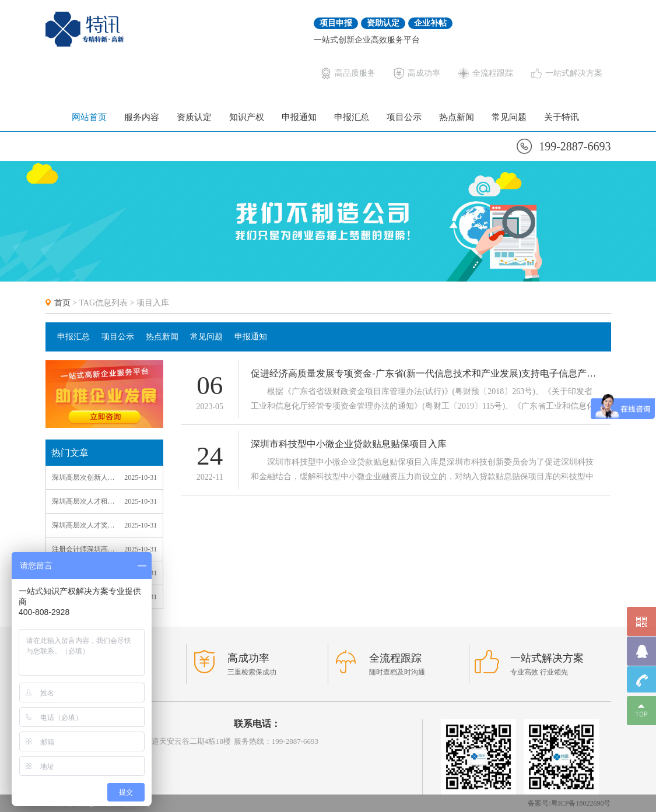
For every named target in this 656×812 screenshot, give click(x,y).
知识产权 (247, 117)
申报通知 (299, 117)
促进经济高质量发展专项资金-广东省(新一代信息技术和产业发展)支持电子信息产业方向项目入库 (425, 374)
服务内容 (142, 117)
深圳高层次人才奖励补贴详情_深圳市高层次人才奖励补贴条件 (83, 525)
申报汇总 (352, 117)
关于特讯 (562, 117)
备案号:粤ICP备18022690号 (569, 803)
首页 (62, 303)
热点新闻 (457, 117)
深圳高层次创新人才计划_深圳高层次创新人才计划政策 (83, 477)
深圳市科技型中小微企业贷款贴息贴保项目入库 (349, 444)
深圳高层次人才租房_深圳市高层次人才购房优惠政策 (83, 501)
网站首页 (89, 117)
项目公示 (404, 117)
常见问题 (509, 117)
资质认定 (194, 117)
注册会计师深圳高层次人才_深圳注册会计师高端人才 (83, 549)
